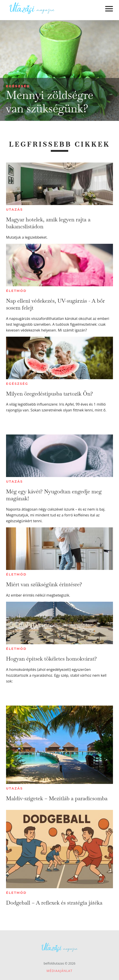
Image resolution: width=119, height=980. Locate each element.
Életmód (16, 291)
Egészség (18, 86)
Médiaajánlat (59, 971)
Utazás (15, 210)
